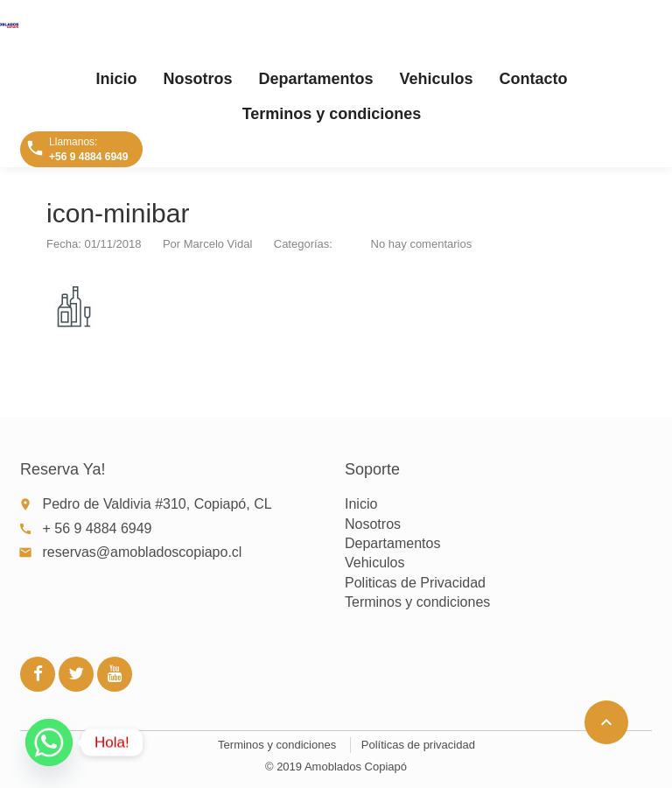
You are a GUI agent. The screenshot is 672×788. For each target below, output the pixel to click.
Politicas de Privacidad (415, 583)
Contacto (534, 79)
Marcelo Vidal (218, 244)
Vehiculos (437, 79)
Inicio (116, 79)
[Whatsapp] (49, 742)
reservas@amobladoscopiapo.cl (143, 552)
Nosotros (197, 79)
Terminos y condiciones (332, 114)
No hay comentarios (422, 244)
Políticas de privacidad (418, 745)
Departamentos (315, 79)
